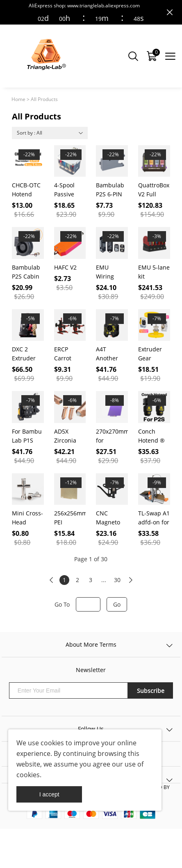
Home (18, 99)
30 (117, 580)
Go (117, 604)
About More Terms (91, 644)
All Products (44, 99)
